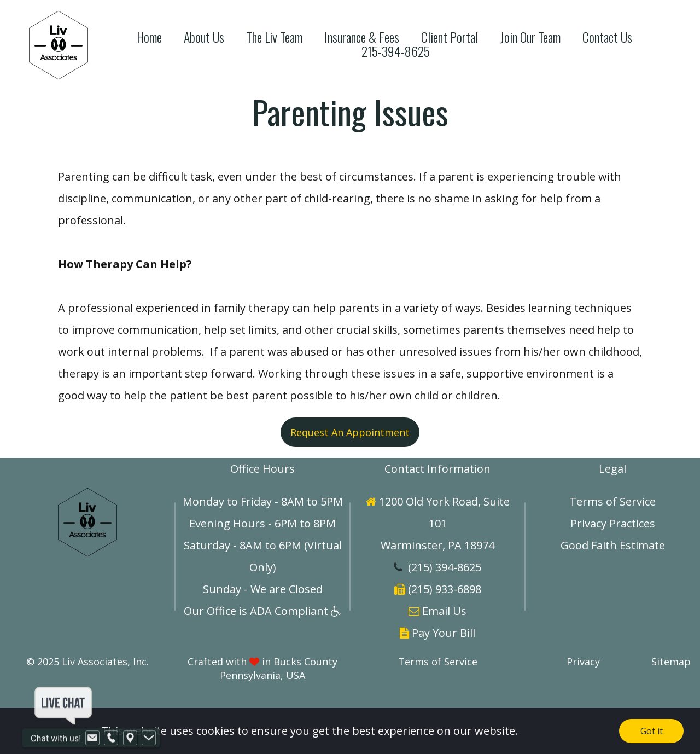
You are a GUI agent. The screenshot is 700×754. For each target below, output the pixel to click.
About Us (204, 37)
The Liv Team (274, 37)
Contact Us (607, 37)
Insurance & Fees (362, 37)
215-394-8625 (396, 51)
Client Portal (450, 37)
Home (149, 37)
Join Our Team (530, 37)
